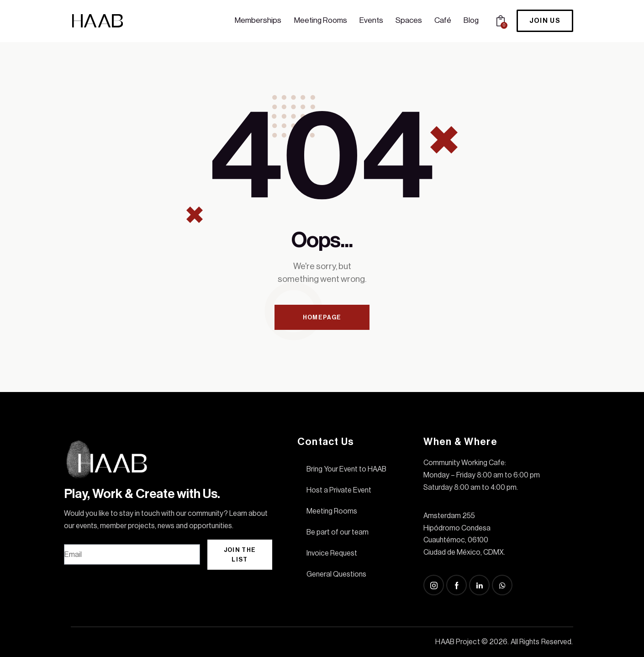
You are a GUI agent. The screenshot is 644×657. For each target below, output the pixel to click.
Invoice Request (332, 553)
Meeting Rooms (332, 511)
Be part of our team (338, 532)
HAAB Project (457, 642)
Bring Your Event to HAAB (346, 469)
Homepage (322, 317)
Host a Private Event (339, 490)
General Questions (336, 574)
